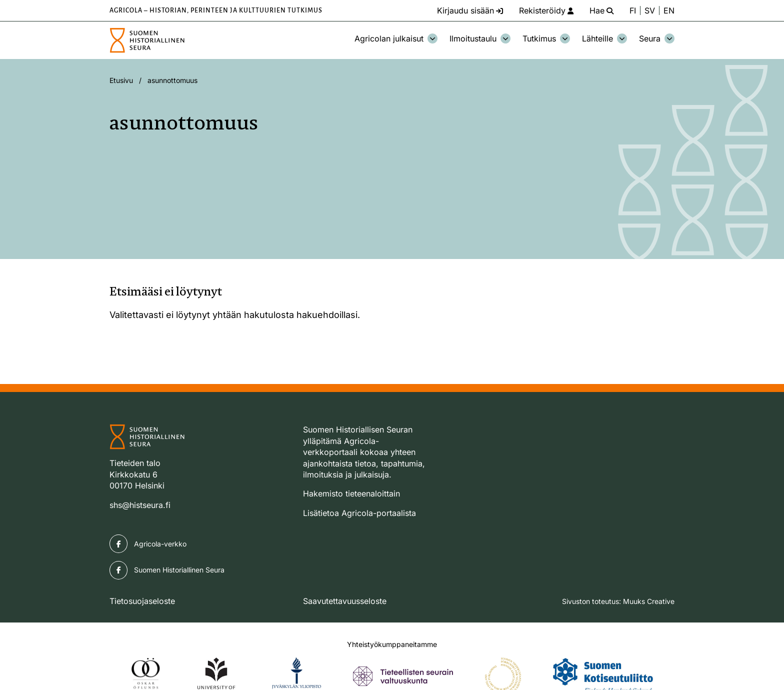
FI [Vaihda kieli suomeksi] (633, 10)
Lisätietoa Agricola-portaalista (359, 513)
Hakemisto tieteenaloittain (351, 493)
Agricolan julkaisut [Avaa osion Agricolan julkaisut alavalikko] (396, 38)
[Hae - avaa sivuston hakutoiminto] (601, 10)
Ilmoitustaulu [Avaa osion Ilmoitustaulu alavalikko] (480, 38)
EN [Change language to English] (669, 10)
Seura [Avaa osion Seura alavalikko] (657, 38)
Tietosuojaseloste (142, 601)
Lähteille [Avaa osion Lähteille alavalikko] (604, 38)
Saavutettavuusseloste (345, 601)
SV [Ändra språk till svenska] (650, 10)
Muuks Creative (649, 601)
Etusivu (121, 80)
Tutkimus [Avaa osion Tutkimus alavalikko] (546, 38)
